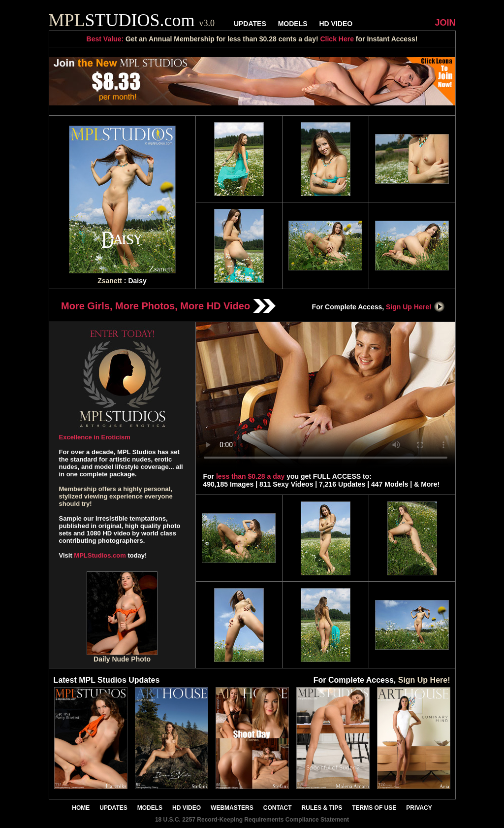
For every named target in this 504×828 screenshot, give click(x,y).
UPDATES (250, 24)
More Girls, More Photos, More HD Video (168, 306)
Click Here (337, 39)
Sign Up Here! (415, 307)
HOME (81, 808)
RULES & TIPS (322, 808)
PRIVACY (419, 808)
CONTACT (278, 808)
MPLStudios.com (100, 555)
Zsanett (110, 281)
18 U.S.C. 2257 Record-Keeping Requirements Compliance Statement (252, 820)
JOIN (445, 23)
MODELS (293, 24)
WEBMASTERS (232, 808)
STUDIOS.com (132, 20)
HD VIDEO (336, 24)
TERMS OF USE (374, 808)
